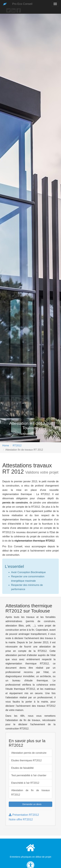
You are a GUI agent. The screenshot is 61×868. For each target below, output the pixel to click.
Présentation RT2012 (24, 815)
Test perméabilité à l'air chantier (29, 775)
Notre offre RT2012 (21, 819)
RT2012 (17, 446)
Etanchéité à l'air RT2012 (25, 783)
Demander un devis (30, 804)
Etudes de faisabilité (22, 768)
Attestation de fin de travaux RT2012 (30, 792)
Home (6, 446)
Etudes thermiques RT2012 (26, 760)
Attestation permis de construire (29, 753)
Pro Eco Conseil (22, 4)
